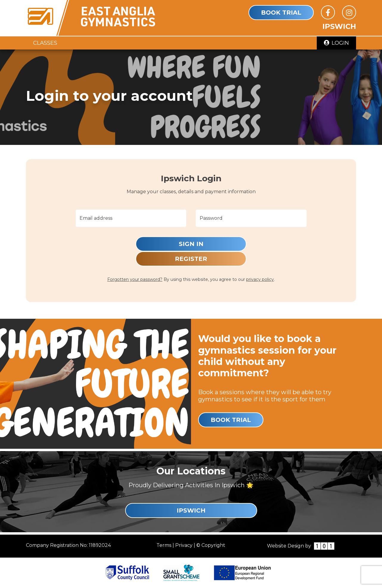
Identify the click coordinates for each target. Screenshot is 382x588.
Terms (164, 545)
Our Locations (191, 471)
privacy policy (260, 279)
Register (191, 259)
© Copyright (211, 545)
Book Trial (281, 13)
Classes (45, 43)
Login (336, 43)
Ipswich (191, 510)
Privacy (184, 545)
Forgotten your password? (135, 279)
